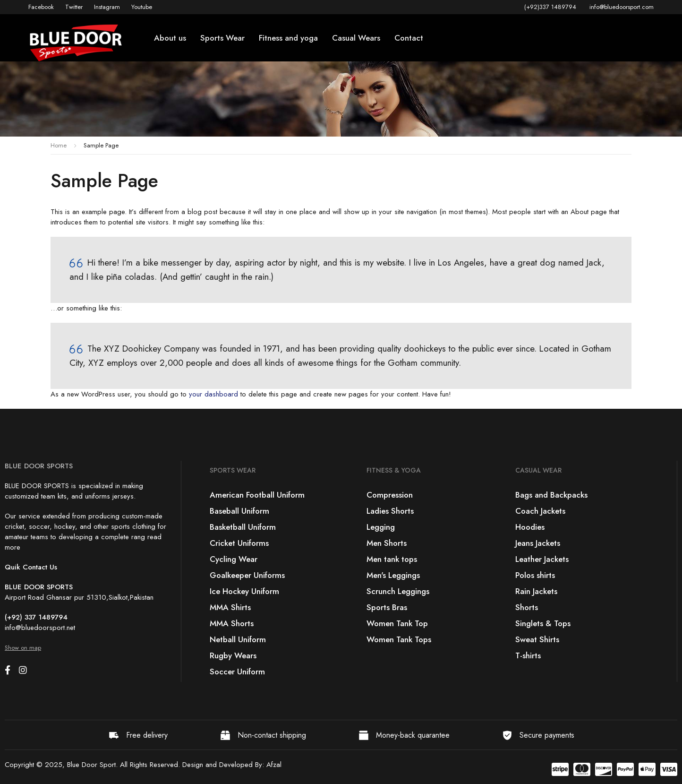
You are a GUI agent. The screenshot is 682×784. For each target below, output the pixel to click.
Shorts (527, 607)
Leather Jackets (542, 559)
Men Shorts (387, 543)
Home (59, 145)
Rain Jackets (536, 591)
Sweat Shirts (537, 639)
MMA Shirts (230, 607)
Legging (381, 527)
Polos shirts (535, 575)
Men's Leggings (393, 575)
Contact (409, 38)
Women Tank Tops (399, 639)
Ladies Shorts (390, 511)
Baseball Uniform (239, 511)
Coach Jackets (540, 511)
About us (170, 38)
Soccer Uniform (237, 672)
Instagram (107, 7)
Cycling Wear (234, 559)
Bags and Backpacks (551, 495)
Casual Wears (356, 38)
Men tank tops (392, 559)
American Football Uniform (257, 495)
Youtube (142, 7)
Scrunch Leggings (398, 591)
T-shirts (528, 655)
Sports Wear (222, 38)
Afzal (274, 765)
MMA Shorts (232, 623)
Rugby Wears (233, 655)
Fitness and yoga (288, 38)
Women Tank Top (397, 623)
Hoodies (530, 527)
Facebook (41, 7)
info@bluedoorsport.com (622, 7)
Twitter (74, 7)
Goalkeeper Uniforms (247, 575)
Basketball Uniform (243, 527)
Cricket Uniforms (239, 543)
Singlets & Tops (543, 623)
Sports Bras (387, 607)
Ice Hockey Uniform (244, 591)
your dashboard (213, 394)
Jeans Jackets (538, 543)
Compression (390, 495)
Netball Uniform (238, 639)
